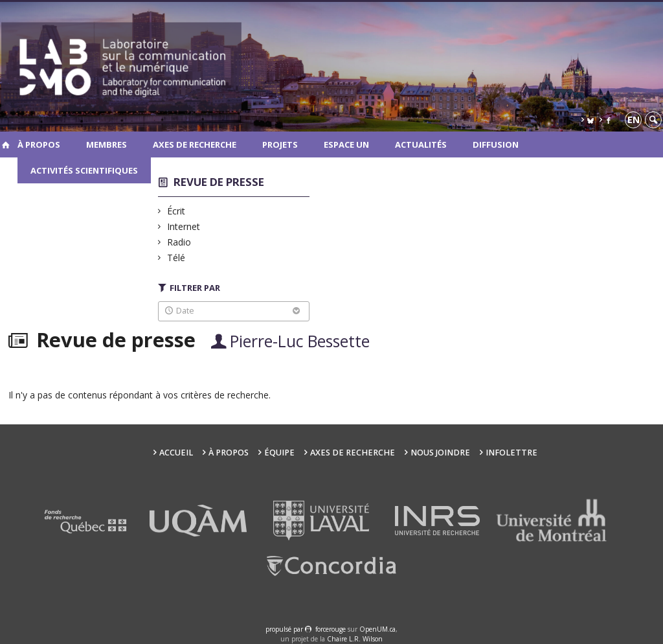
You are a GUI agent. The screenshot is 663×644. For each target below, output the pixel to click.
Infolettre (511, 453)
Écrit (176, 211)
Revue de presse (219, 182)
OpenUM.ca (377, 629)
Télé (176, 258)
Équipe (279, 453)
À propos (39, 144)
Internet (184, 226)
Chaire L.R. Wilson (355, 639)
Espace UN (346, 144)
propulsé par (285, 629)
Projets (280, 144)
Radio (179, 242)
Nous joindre (440, 453)
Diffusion (496, 144)
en (634, 120)
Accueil (176, 453)
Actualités (421, 144)
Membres (107, 144)
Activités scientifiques (84, 170)
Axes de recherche (195, 144)
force (331, 629)
